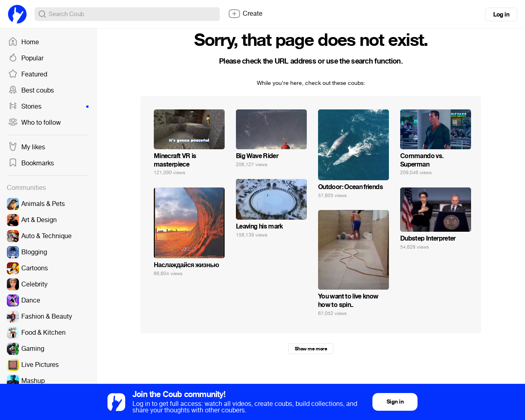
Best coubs (31, 91)
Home (24, 42)
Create (245, 14)
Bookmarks (31, 163)
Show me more (311, 349)
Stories (48, 107)
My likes (27, 147)
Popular (26, 58)
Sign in (395, 402)
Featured (28, 74)
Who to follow (34, 123)
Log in (501, 14)
